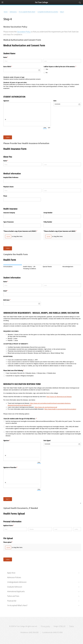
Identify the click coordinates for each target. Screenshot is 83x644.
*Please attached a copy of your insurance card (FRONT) (22, 231)
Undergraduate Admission (17, 582)
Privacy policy (45, 626)
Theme (71, 626)
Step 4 (62, 12)
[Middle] (40, 529)
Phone (5, 196)
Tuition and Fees (13, 596)
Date (55, 101)
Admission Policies (14, 577)
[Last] (62, 61)
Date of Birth (10, 67)
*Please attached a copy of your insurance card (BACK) (62, 231)
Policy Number (48, 222)
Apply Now (11, 573)
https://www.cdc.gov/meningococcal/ (46, 407)
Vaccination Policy (24, 32)
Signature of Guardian (13, 467)
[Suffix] (77, 529)
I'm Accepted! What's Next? (17, 605)
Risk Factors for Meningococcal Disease (59, 397)
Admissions (13, 12)
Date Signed (47, 440)
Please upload (10, 542)
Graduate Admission (15, 587)
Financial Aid (12, 601)
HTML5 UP (62, 626)
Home (6, 12)
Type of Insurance (8, 222)
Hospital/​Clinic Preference (11, 177)
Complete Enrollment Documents (48, 12)
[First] (22, 61)
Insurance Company (9, 213)
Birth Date (9, 300)
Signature (6, 101)
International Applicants (16, 591)
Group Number (48, 213)
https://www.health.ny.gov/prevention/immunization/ (60, 409)
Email (8, 291)
